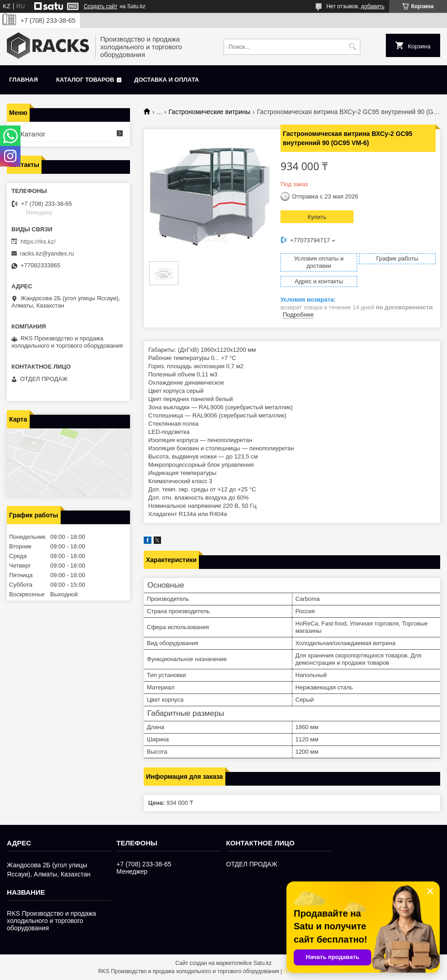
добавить (373, 6)
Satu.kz (262, 963)
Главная (23, 80)
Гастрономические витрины (210, 112)
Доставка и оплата (166, 80)
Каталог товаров (85, 80)
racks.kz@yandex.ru (47, 253)
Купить (317, 217)
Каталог (33, 134)
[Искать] (352, 47)
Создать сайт (100, 6)
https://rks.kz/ (38, 242)
